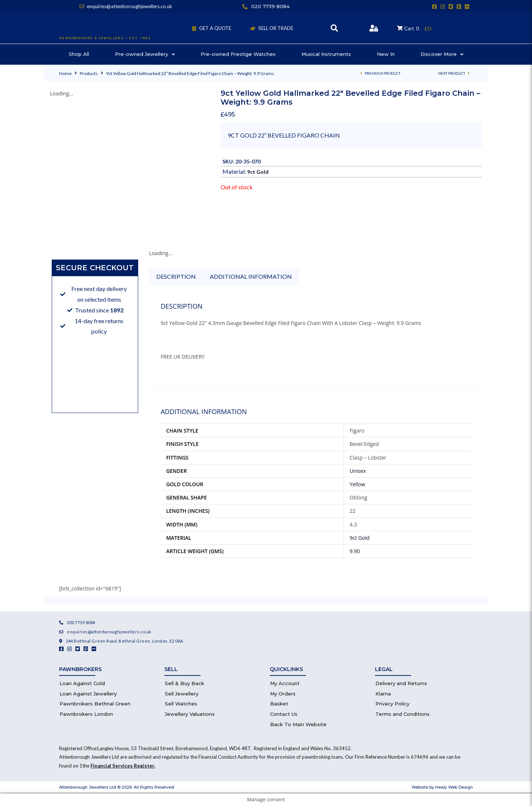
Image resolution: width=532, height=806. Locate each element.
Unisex (358, 471)
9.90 (355, 551)
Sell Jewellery (182, 694)
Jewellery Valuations (190, 714)
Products (89, 73)
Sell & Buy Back (185, 683)
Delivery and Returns (401, 683)
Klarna (383, 694)
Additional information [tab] (251, 276)
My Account (285, 683)
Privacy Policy (392, 704)
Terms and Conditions (403, 714)
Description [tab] (176, 276)
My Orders (283, 694)
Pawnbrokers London (86, 714)
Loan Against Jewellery (88, 694)
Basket (279, 704)
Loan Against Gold (82, 683)
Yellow (357, 484)
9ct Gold (258, 172)
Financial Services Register (122, 766)
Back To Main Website (298, 724)
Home (65, 73)
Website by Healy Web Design (442, 787)
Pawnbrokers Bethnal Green (95, 704)
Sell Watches (181, 704)
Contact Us (284, 714)
